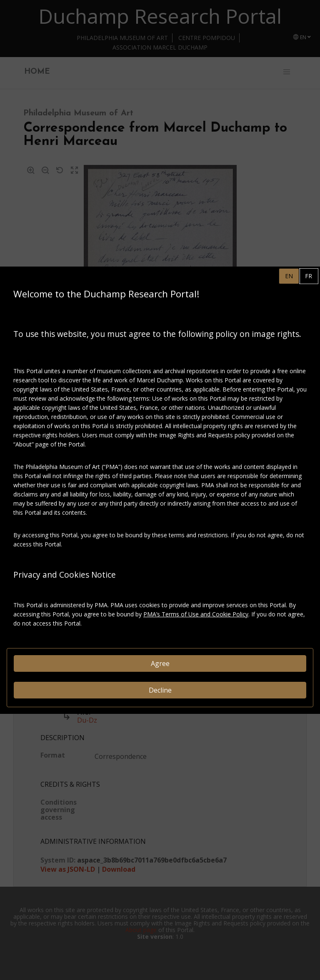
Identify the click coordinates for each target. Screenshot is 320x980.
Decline (160, 690)
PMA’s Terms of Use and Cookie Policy (196, 614)
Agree (160, 663)
